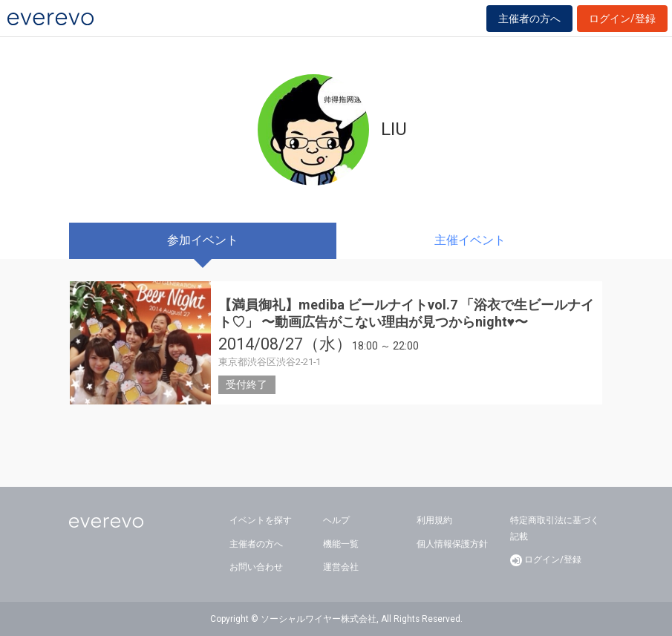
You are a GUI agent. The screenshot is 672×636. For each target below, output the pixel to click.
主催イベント (470, 240)
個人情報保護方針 (452, 544)
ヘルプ (336, 520)
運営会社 (341, 567)
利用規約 (434, 520)
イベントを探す (261, 520)
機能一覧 (341, 544)
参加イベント (203, 240)
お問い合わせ (256, 567)
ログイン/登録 (622, 19)
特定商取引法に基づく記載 (555, 528)
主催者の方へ (529, 19)
